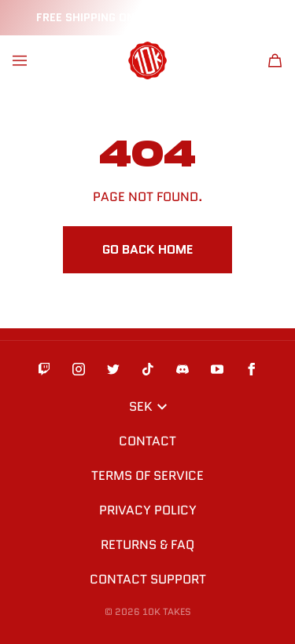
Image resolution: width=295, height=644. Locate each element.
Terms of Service (147, 476)
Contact (147, 441)
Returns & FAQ (147, 545)
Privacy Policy (148, 510)
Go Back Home (147, 249)
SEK (148, 406)
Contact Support (148, 579)
